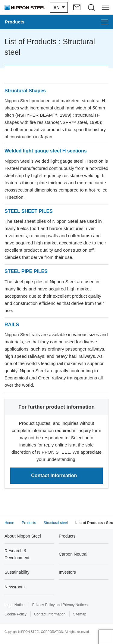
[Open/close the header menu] (106, 7)
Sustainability (17, 572)
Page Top (106, 637)
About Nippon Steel (23, 536)
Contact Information (50, 614)
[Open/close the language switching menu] (59, 7)
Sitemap (80, 614)
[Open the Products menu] (56, 22)
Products (67, 536)
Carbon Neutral (73, 554)
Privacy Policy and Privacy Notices (60, 605)
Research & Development (17, 554)
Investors (67, 572)
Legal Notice (15, 605)
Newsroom (15, 587)
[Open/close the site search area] (91, 7)
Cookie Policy (16, 614)
